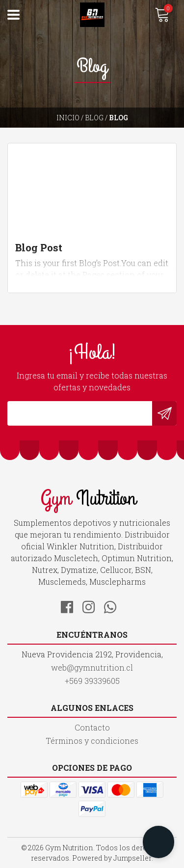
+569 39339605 (92, 681)
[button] (158, 842)
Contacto (92, 727)
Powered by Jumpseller (112, 858)
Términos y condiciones (92, 741)
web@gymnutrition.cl (92, 667)
